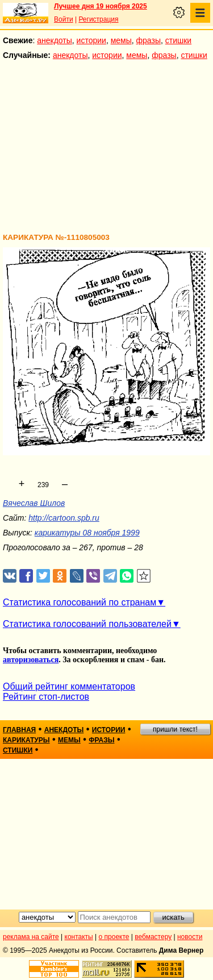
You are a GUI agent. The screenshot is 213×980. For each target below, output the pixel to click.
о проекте (114, 937)
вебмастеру (153, 937)
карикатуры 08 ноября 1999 (87, 533)
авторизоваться (31, 660)
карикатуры (26, 740)
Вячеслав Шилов (34, 503)
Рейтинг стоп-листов (46, 697)
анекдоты (55, 40)
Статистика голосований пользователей (87, 624)
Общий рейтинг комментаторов (69, 686)
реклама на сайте (31, 937)
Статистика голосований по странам (80, 602)
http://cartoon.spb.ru (64, 518)
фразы (149, 40)
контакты (79, 937)
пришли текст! (175, 729)
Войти (64, 19)
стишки (178, 40)
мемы (121, 40)
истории (91, 40)
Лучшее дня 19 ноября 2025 (101, 6)
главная (19, 730)
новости (190, 937)
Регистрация (98, 19)
